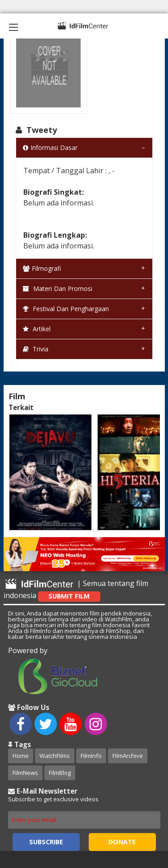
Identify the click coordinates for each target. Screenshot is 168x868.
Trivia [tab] (36, 349)
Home (21, 756)
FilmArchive (128, 756)
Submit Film (69, 596)
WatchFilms (55, 756)
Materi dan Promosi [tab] (58, 289)
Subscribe (46, 842)
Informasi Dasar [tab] (50, 148)
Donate (122, 842)
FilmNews (25, 773)
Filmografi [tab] (42, 268)
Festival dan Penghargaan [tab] (66, 309)
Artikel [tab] (37, 329)
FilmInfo (91, 756)
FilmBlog (60, 773)
